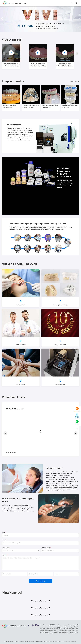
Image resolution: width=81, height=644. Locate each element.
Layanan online (77, 411)
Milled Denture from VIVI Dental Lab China (38, 65)
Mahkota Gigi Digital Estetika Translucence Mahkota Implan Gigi (10, 105)
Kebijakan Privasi (9, 641)
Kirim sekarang (41, 581)
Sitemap (16, 641)
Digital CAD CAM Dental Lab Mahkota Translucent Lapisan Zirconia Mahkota (70, 105)
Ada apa (77, 424)
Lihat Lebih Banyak (74, 81)
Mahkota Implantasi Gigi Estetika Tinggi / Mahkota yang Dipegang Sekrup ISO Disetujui (50, 105)
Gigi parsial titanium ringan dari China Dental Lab (31, 105)
